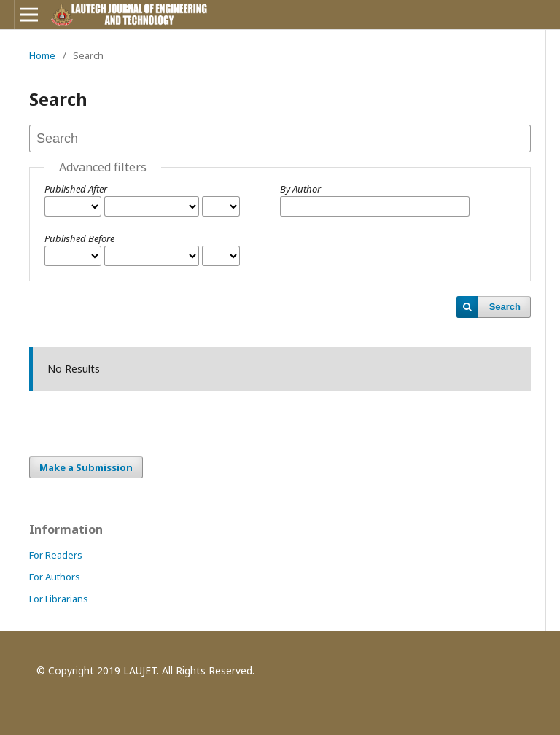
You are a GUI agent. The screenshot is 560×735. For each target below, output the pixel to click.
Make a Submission (86, 467)
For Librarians (59, 599)
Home (42, 55)
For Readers (56, 555)
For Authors (55, 577)
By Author (300, 189)
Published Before (79, 238)
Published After (76, 189)
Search (505, 307)
